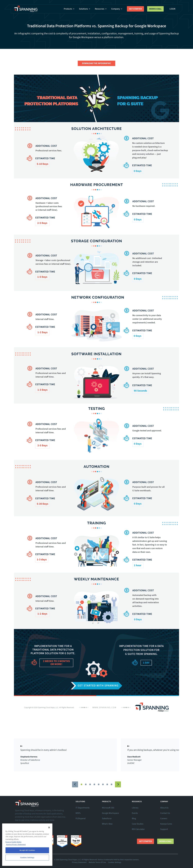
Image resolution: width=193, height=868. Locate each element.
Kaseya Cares (166, 824)
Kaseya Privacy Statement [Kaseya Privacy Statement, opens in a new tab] (16, 845)
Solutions (85, 9)
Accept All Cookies (27, 850)
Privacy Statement (79, 862)
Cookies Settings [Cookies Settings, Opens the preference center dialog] (27, 858)
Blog (134, 818)
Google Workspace (110, 813)
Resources (101, 9)
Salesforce (107, 818)
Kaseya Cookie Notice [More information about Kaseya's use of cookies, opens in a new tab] (13, 842)
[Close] (49, 827)
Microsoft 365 (108, 808)
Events (135, 813)
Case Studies (138, 824)
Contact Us (165, 813)
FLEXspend (81, 818)
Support (164, 829)
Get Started (135, 9)
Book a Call (155, 9)
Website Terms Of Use (97, 862)
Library (135, 808)
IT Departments (83, 808)
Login (172, 9)
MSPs (78, 813)
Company (117, 9)
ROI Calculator (138, 829)
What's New (107, 824)
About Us (164, 808)
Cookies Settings (115, 862)
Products (69, 9)
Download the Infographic (96, 63)
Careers (164, 818)
